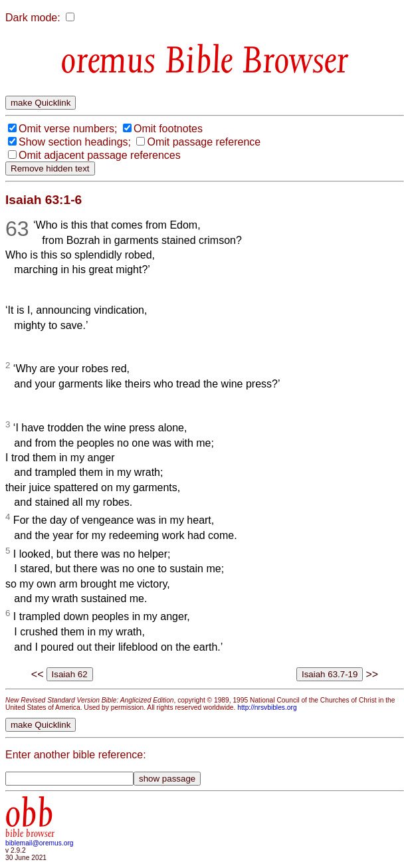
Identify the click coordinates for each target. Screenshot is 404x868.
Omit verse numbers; (68, 129)
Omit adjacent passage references (100, 155)
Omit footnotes (168, 129)
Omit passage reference (204, 142)
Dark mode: (33, 18)
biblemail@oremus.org (40, 843)
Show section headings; (75, 142)
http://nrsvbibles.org (267, 707)
